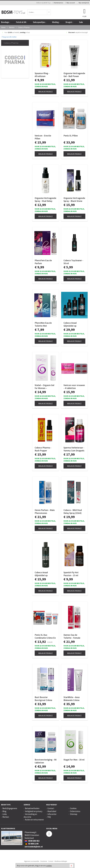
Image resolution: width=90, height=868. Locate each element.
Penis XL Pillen (71, 136)
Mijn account (70, 3)
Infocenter (52, 814)
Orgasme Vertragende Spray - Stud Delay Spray (45, 200)
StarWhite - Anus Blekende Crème (72, 699)
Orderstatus (75, 811)
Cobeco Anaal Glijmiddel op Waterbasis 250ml (43, 574)
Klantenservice (58, 3)
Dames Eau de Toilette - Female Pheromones (72, 636)
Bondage (6, 22)
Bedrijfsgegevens (10, 808)
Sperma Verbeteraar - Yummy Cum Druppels (74, 449)
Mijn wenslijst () (83, 3)
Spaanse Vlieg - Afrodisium (42, 75)
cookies (49, 866)
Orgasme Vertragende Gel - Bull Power (74, 75)
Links (5, 814)
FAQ (49, 817)
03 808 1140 (32, 844)
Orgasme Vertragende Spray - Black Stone (74, 200)
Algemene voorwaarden (32, 861)
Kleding (56, 22)
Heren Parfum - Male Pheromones (45, 512)
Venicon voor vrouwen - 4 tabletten (74, 387)
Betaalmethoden (32, 808)
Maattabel (52, 811)
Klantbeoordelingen (61, 861)
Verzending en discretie (30, 816)
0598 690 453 (32, 841)
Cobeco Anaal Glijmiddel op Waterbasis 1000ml (73, 324)
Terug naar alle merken (9, 37)
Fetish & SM (22, 22)
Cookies (73, 808)
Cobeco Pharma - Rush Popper (43, 449)
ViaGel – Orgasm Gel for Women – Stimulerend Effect (44, 387)
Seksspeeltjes (39, 22)
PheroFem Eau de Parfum (43, 262)
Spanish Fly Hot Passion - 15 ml (71, 574)
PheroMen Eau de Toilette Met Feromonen (43, 324)
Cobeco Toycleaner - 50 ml (73, 262)
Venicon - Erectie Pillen (43, 137)
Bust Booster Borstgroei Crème (43, 699)
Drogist (69, 22)
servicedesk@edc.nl (34, 847)
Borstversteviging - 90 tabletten (46, 761)
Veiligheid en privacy (34, 811)
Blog (4, 811)
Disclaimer (44, 861)
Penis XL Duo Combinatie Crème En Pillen (45, 636)
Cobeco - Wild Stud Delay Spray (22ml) (73, 512)
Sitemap (74, 814)
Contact (51, 808)
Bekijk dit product (46, 91)
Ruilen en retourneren (34, 820)
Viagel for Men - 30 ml (74, 760)
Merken (6, 817)
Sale (81, 22)
